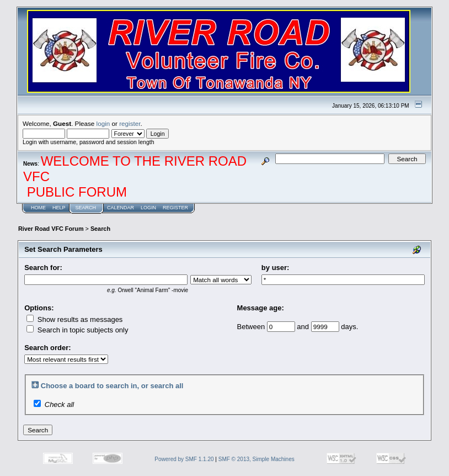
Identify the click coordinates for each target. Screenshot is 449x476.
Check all (59, 404)
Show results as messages (74, 319)
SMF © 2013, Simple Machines (256, 459)
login (103, 123)
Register (175, 208)
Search (86, 208)
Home (38, 208)
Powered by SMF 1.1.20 (184, 459)
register (130, 123)
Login (148, 208)
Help (59, 208)
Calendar (121, 208)
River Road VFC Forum (51, 229)
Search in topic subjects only (77, 330)
